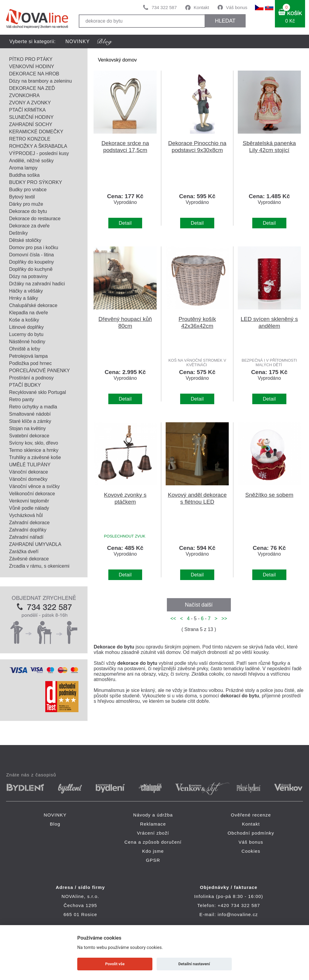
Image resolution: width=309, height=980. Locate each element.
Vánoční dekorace (29, 472)
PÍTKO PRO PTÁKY (31, 59)
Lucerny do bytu (26, 334)
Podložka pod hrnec (30, 363)
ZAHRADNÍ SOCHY (31, 124)
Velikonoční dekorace (32, 494)
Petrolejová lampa (28, 356)
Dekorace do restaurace (35, 219)
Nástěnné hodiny (27, 342)
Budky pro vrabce (28, 190)
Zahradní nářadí (26, 537)
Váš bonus (237, 7)
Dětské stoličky (25, 240)
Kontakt (201, 7)
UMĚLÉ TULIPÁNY (30, 465)
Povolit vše (115, 964)
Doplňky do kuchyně (31, 269)
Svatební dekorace (29, 436)
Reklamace (153, 824)
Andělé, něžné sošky (31, 161)
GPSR (153, 860)
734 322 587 (164, 7)
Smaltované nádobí (30, 414)
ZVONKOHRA (24, 95)
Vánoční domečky (28, 479)
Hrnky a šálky (24, 298)
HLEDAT (225, 21)
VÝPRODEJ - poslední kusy (39, 153)
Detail (125, 223)
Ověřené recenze (251, 815)
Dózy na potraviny (28, 276)
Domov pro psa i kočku (34, 247)
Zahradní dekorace (29, 523)
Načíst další (199, 605)
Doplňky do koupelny (32, 262)
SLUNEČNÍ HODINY (31, 117)
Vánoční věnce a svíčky (34, 486)
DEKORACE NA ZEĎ (32, 88)
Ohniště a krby (25, 349)
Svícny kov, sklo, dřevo (33, 443)
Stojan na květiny (27, 428)
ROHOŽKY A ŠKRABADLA (38, 146)
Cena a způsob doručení (153, 842)
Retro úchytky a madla (33, 407)
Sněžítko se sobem (269, 495)
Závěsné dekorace (29, 559)
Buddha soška (24, 175)
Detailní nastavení (194, 964)
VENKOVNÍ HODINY (32, 67)
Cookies (251, 851)
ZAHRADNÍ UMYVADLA (35, 544)
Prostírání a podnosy (31, 378)
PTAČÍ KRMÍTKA (27, 110)
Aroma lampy (23, 168)
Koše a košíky (24, 320)
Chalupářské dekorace (33, 305)
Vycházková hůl (26, 515)
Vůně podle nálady (29, 508)
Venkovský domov (117, 60)
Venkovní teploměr (29, 501)
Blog (55, 824)
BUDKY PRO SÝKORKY (36, 182)
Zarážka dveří (24, 552)
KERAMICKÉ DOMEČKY (36, 132)
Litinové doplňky (26, 327)
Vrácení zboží (153, 833)
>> (223, 618)
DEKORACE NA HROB (34, 74)
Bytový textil (22, 197)
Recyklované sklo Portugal (38, 392)
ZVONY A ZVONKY (30, 103)
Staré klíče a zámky (30, 421)
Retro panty (22, 400)
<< (175, 618)
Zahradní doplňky (28, 530)
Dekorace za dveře (29, 226)
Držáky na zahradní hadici (37, 284)
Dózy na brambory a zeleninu (40, 81)
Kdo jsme (153, 851)
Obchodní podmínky (251, 833)
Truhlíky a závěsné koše (35, 457)
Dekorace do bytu (28, 211)
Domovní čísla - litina (32, 255)
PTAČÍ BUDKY (25, 385)
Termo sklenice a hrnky (34, 450)
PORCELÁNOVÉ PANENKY (40, 371)
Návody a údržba (153, 815)
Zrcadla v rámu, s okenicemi (39, 566)
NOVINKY (78, 41)
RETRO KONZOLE (30, 139)
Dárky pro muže (26, 204)
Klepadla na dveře (29, 313)
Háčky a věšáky (26, 291)
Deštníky (18, 233)
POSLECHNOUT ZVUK (125, 536)
